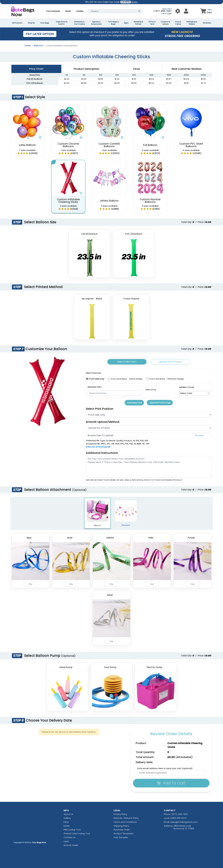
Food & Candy (178, 23)
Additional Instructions (102, 453)
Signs (126, 23)
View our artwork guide (98, 447)
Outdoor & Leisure (165, 23)
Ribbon (97, 514)
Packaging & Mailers (192, 23)
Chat (169, 13)
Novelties (207, 23)
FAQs (66, 822)
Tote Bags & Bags (113, 23)
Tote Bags (45, 23)
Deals (68, 11)
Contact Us (70, 837)
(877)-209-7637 (180, 814)
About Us (68, 814)
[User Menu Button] (178, 11)
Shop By (31, 23)
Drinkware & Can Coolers (79, 23)
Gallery (67, 818)
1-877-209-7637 (163, 11)
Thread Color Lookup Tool (77, 833)
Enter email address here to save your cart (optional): (165, 768)
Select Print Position (100, 409)
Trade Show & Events (61, 23)
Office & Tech (152, 23)
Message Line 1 (95, 387)
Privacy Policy (120, 814)
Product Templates (124, 833)
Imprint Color (187, 387)
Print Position (93, 373)
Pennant (126, 513)
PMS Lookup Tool (72, 830)
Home (28, 46)
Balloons (39, 46)
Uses (66, 841)
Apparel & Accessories (96, 23)
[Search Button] (139, 11)
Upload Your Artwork (170, 362)
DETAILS (134, 2)
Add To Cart (171, 783)
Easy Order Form (127, 362)
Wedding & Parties (138, 23)
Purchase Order (122, 830)
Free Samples (53, 11)
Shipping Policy (121, 826)
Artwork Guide (71, 845)
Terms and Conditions (125, 822)
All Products (17, 23)
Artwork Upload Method (103, 422)
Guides (80, 11)
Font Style (151, 390)
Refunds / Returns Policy (126, 818)
